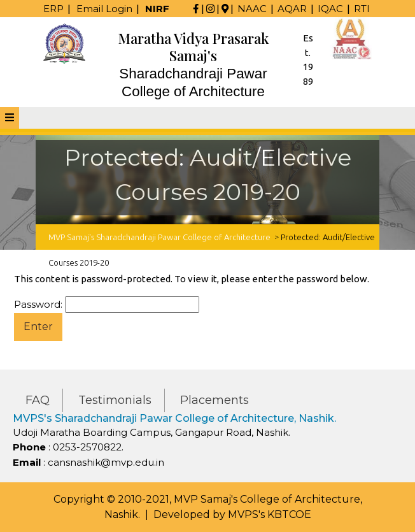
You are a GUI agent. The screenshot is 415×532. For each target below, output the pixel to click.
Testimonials (115, 400)
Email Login (104, 9)
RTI (362, 9)
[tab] (10, 118)
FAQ (38, 400)
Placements (215, 400)
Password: (107, 305)
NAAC (252, 9)
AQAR (292, 9)
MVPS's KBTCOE (270, 514)
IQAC (330, 9)
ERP (53, 9)
